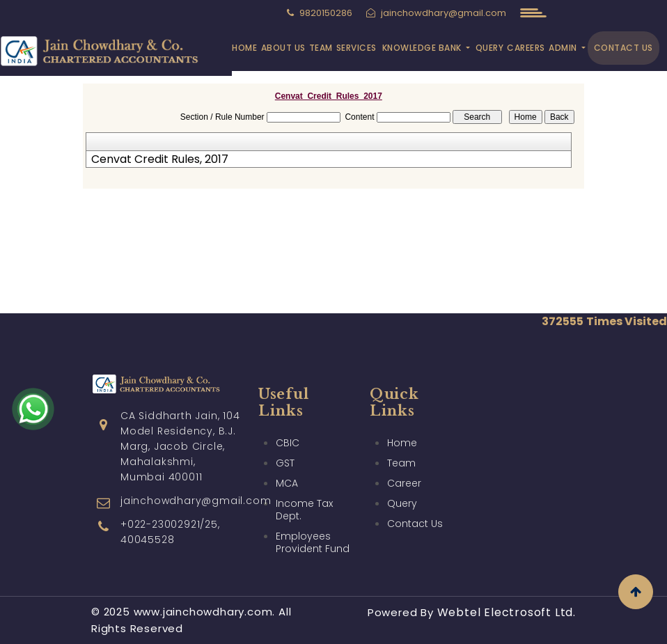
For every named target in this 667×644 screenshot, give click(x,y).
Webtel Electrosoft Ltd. (507, 612)
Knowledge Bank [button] (423, 48)
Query (490, 48)
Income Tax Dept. (304, 510)
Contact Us (623, 48)
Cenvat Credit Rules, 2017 (160, 159)
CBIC (288, 443)
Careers (526, 48)
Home (244, 48)
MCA (287, 483)
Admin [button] (564, 48)
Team (321, 48)
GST (285, 463)
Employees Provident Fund (313, 542)
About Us (283, 48)
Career (404, 483)
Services (356, 48)
